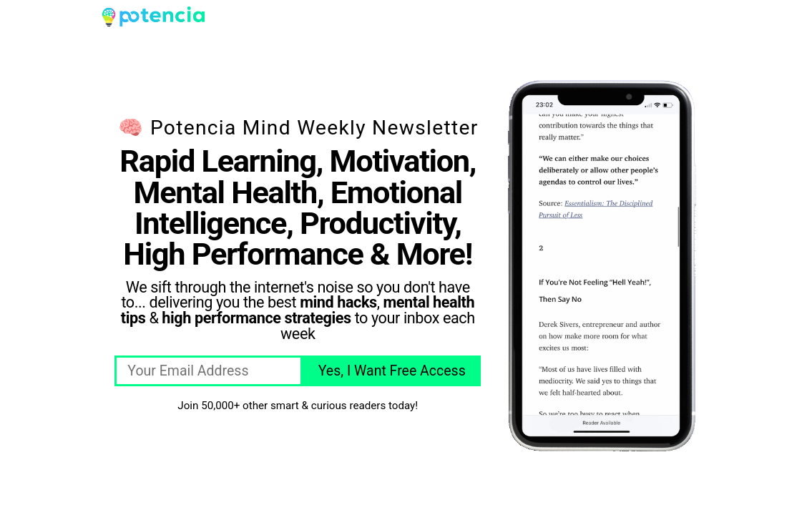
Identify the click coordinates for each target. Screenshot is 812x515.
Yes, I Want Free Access (392, 371)
